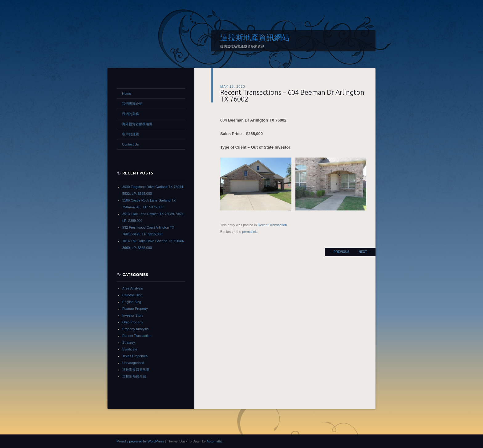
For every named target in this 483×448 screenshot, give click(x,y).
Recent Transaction (272, 225)
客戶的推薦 (130, 134)
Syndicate (130, 349)
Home (126, 94)
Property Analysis (135, 329)
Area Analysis (133, 288)
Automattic (214, 441)
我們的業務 (130, 114)
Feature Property (135, 309)
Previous (339, 252)
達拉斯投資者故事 (136, 370)
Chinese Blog (132, 295)
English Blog (132, 302)
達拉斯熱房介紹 (134, 376)
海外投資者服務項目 (137, 124)
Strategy (129, 342)
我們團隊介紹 (132, 104)
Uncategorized (133, 363)
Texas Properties (135, 356)
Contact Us (130, 144)
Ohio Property (133, 322)
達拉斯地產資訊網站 (255, 38)
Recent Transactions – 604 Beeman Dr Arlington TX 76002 (292, 96)
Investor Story (133, 315)
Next (365, 252)
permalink (250, 232)
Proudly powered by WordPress (140, 441)
